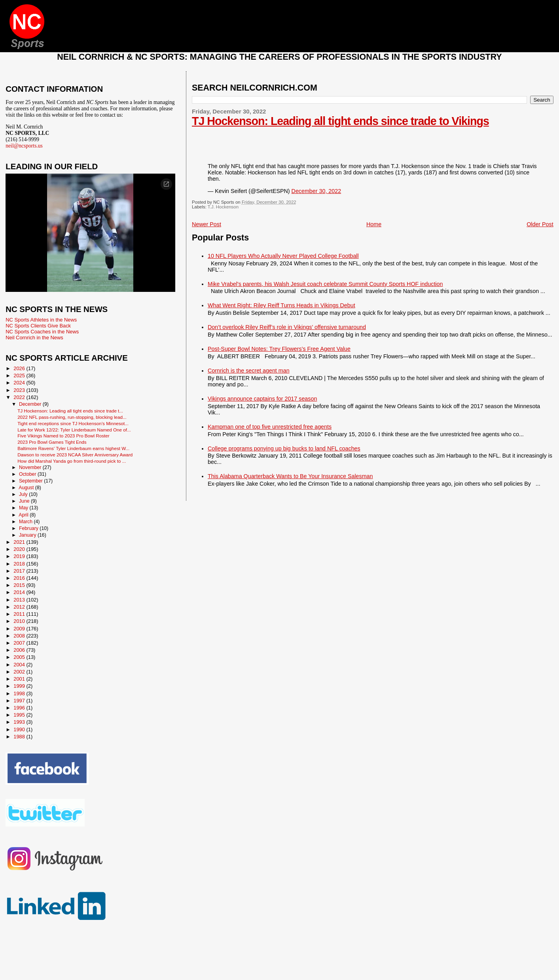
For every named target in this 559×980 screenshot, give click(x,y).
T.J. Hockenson (223, 207)
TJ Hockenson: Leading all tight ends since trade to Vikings (340, 121)
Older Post (540, 224)
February (29, 528)
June (25, 501)
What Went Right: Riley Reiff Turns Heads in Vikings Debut (281, 305)
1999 (20, 686)
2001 (20, 679)
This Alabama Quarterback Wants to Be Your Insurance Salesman (290, 476)
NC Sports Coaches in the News (42, 332)
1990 (20, 729)
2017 (20, 571)
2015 (20, 585)
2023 (20, 390)
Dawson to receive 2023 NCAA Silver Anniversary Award (75, 455)
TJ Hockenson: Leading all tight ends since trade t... (70, 411)
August (27, 488)
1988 (20, 737)
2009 (20, 629)
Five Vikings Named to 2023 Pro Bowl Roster (63, 436)
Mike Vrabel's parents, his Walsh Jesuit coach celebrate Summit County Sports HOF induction (325, 284)
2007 (20, 643)
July (24, 494)
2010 (20, 621)
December (31, 404)
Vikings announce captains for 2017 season (262, 399)
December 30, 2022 (316, 191)
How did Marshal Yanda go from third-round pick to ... (72, 461)
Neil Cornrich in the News (34, 338)
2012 (20, 607)
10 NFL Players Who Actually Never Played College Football (283, 256)
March (26, 522)
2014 (20, 592)
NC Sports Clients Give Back (38, 326)
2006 (20, 650)
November (31, 467)
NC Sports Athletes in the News (41, 320)
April (24, 515)
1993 (20, 722)
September (31, 481)
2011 (20, 614)
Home (374, 224)
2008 (20, 636)
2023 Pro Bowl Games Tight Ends (52, 442)
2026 (20, 368)
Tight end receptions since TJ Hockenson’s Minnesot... (73, 423)
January (28, 535)
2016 (20, 578)
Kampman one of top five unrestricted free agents (270, 427)
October (28, 474)
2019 (20, 556)
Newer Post (207, 224)
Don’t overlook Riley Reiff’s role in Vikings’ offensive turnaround (287, 327)
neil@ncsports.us (24, 146)
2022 (20, 397)
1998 (20, 693)
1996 (20, 708)
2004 (20, 665)
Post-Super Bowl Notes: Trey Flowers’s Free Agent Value (279, 349)
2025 (20, 376)
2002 (20, 672)
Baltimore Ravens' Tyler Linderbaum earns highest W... (73, 448)
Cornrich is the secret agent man (249, 371)
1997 (20, 701)
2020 (20, 549)
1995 (20, 715)
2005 (20, 657)
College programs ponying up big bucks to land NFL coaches (284, 448)
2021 (20, 542)
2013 (20, 600)
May (24, 508)
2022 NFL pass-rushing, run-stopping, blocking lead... (72, 417)
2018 (20, 564)
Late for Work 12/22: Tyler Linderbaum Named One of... (74, 430)
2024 (20, 383)
